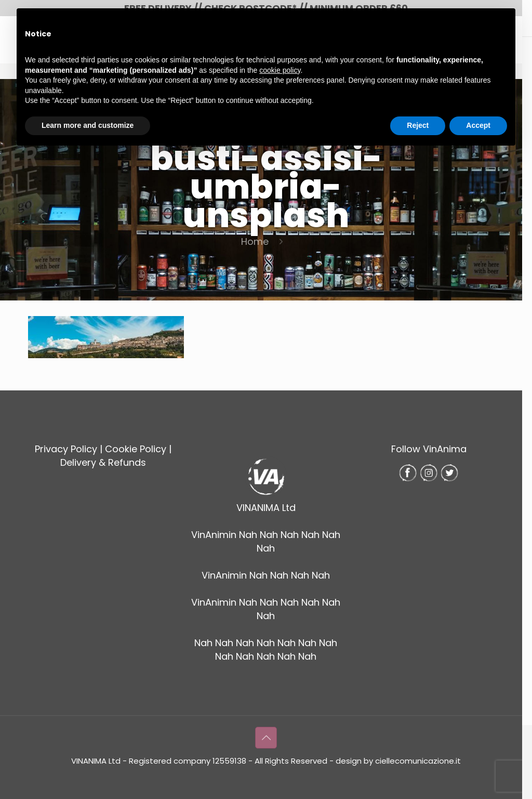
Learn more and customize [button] (88, 125)
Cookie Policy (136, 449)
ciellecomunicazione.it (418, 761)
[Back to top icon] (266, 738)
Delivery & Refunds (103, 462)
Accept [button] (478, 125)
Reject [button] (418, 125)
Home (255, 241)
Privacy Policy (66, 449)
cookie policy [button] (280, 70)
